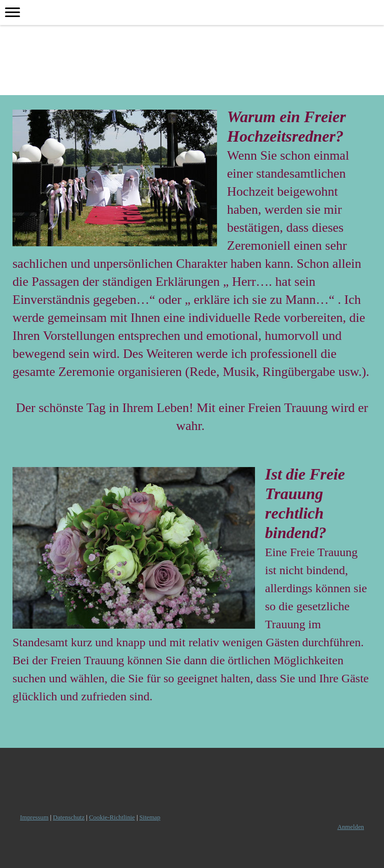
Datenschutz (69, 817)
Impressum (34, 817)
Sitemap (150, 817)
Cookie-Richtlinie (112, 817)
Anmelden (351, 827)
